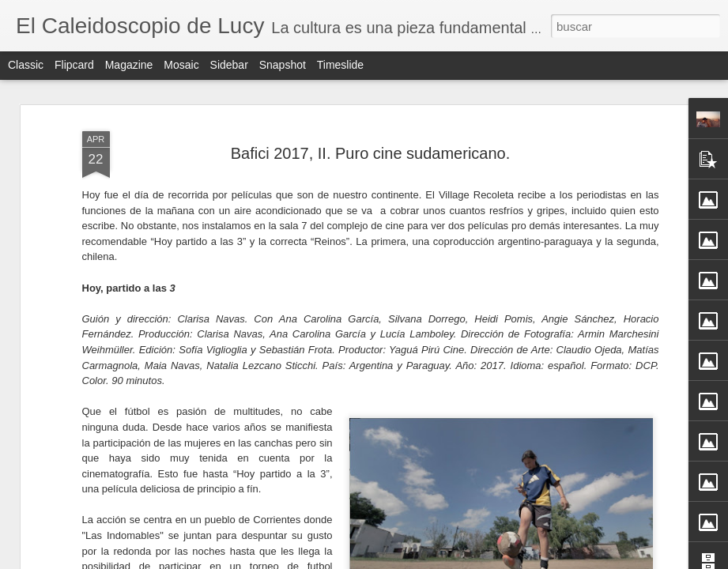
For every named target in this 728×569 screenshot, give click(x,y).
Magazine (129, 65)
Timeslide (340, 65)
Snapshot (283, 65)
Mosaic (181, 65)
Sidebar (229, 65)
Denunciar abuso (479, 560)
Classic (26, 65)
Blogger (426, 560)
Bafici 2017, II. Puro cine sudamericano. (371, 104)
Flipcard (74, 65)
